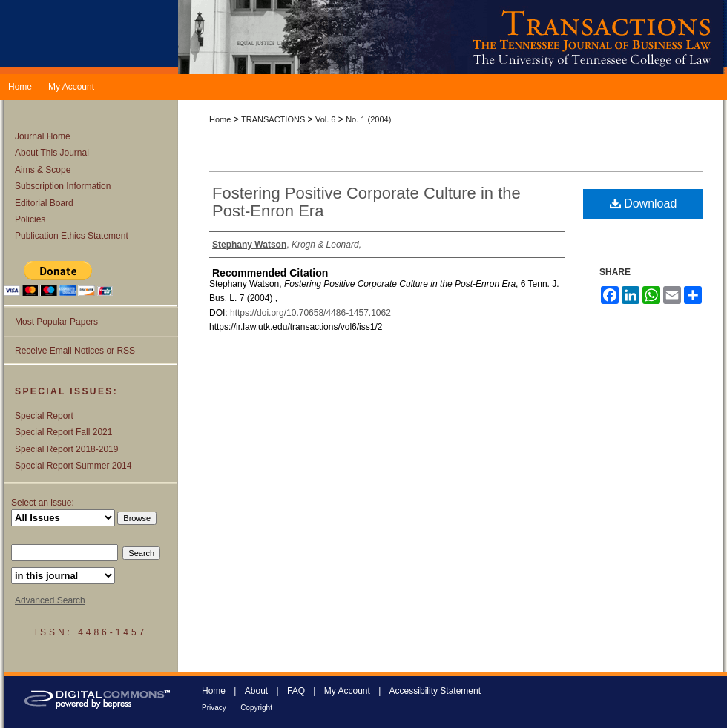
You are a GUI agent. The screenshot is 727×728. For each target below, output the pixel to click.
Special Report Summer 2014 (73, 466)
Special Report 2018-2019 (66, 449)
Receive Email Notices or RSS (75, 351)
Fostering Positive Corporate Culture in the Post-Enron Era (366, 202)
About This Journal (52, 153)
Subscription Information (63, 186)
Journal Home (43, 136)
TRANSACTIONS (273, 119)
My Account (347, 691)
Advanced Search (50, 600)
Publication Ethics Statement (72, 236)
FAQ (296, 691)
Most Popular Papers (56, 322)
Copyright (256, 708)
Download (644, 203)
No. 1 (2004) (368, 119)
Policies (30, 219)
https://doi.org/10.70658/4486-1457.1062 (310, 313)
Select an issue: (43, 503)
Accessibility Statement (435, 691)
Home (220, 119)
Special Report (44, 416)
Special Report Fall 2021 (63, 432)
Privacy (214, 708)
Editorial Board (44, 203)
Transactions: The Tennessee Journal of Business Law (453, 37)
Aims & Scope (43, 170)
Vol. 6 (326, 119)
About (256, 691)
